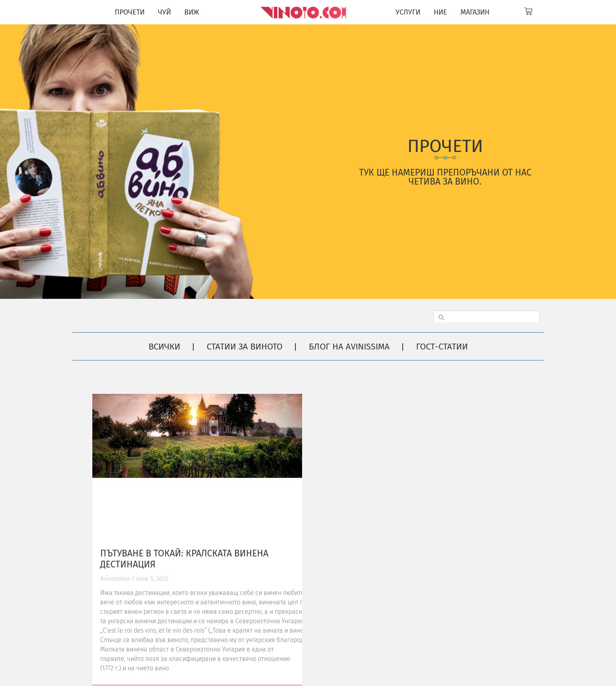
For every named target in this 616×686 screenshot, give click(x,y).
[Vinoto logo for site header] (304, 12)
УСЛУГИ (408, 12)
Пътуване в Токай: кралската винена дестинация (184, 559)
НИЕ (440, 12)
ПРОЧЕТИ (130, 12)
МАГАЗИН (475, 12)
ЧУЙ (164, 12)
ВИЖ (192, 12)
